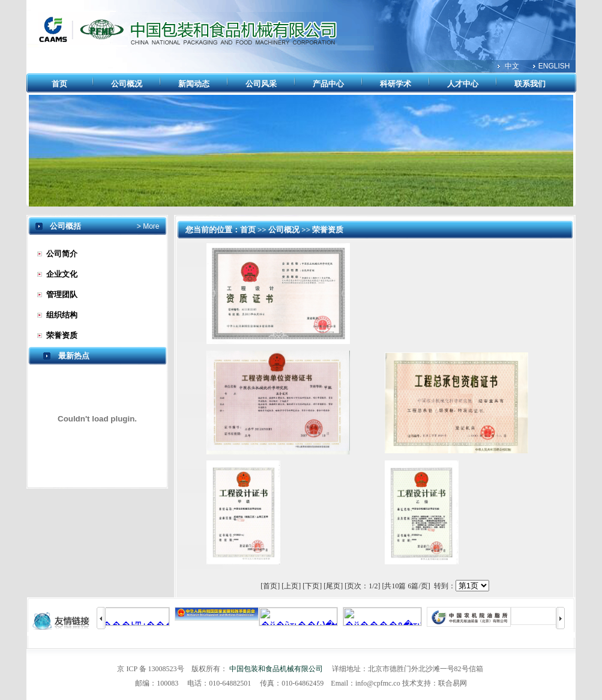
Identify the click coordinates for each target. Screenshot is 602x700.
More (150, 226)
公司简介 (62, 254)
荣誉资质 (62, 335)
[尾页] (333, 586)
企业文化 (62, 274)
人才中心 (463, 84)
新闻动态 (194, 84)
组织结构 (62, 315)
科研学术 (396, 84)
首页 (59, 84)
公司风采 (261, 84)
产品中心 (328, 84)
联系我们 (530, 84)
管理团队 (62, 294)
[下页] (312, 586)
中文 (512, 66)
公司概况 (127, 84)
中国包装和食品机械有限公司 (276, 669)
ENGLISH (554, 66)
